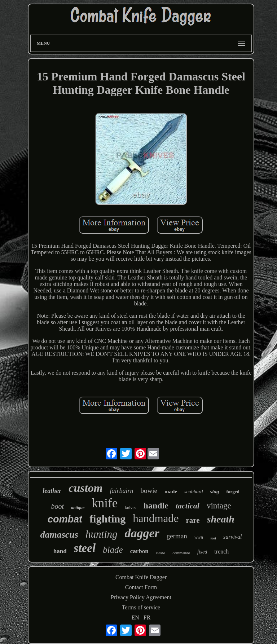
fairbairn (122, 491)
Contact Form (141, 587)
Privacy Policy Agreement (141, 597)
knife (105, 503)
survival (233, 537)
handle (156, 506)
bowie (149, 491)
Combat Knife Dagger (141, 577)
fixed (202, 552)
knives (130, 508)
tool (213, 538)
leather (52, 491)
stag (215, 491)
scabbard (194, 492)
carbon (139, 551)
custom (85, 488)
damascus (59, 535)
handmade (156, 518)
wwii (199, 537)
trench (221, 552)
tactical (188, 506)
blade (113, 550)
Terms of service (141, 607)
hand (60, 551)
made (171, 491)
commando (181, 553)
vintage (219, 506)
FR (147, 617)
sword (161, 553)
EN (135, 617)
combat (65, 519)
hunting (102, 534)
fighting (107, 519)
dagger (142, 533)
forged (233, 492)
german (177, 536)
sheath (221, 519)
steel (85, 548)
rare (193, 520)
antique (78, 508)
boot (57, 506)
